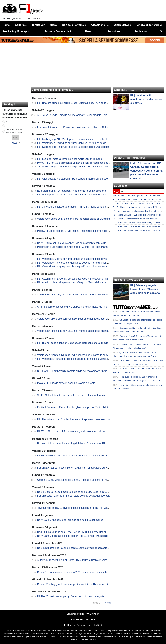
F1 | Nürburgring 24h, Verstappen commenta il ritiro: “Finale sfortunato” (77, 139)
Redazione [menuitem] (114, 31)
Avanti (107, 603)
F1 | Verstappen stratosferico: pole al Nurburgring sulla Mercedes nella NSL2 (81, 359)
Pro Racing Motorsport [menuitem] (16, 31)
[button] (15, 138)
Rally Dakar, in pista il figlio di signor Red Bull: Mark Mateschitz (73, 536)
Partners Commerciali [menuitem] (58, 31)
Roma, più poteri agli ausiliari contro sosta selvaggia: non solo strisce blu (78, 548)
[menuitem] (161, 31)
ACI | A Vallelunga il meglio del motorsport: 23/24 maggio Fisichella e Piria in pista (83, 115)
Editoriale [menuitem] (21, 25)
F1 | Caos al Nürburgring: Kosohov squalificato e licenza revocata (74, 267)
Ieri (123, 191)
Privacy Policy (92, 614)
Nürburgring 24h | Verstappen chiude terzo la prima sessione (72, 191)
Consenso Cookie (75, 614)
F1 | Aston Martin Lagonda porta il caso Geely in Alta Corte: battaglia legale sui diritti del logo (90, 279)
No (7, 126)
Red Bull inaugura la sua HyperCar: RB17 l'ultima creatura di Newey (76, 532)
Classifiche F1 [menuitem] (100, 25)
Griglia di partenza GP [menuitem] (150, 25)
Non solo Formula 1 (126, 280)
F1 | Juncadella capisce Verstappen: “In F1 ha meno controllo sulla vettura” (80, 207)
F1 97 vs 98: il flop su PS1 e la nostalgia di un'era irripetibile (71, 431)
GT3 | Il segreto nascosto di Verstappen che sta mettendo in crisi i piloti (77, 307)
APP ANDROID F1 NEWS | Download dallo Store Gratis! (139, 196)
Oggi (116, 191)
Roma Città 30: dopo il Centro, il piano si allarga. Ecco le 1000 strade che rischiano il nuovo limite (92, 492)
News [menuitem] (53, 25)
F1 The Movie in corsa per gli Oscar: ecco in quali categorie (71, 596)
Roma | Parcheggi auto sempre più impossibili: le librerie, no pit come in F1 (80, 584)
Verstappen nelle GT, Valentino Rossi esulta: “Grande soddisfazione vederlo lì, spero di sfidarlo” (91, 295)
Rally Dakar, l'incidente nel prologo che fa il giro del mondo (70, 520)
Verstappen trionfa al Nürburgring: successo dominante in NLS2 (73, 355)
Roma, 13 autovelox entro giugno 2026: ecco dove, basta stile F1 (74, 572)
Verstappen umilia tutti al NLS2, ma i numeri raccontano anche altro (75, 331)
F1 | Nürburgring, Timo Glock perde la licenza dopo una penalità (73, 147)
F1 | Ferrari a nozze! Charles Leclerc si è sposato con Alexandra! (74, 419)
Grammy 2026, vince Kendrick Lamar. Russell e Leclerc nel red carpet (77, 480)
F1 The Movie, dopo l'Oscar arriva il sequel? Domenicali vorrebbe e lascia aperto (83, 456)
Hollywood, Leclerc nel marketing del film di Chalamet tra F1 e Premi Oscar (80, 444)
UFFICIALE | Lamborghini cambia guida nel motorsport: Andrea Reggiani (78, 371)
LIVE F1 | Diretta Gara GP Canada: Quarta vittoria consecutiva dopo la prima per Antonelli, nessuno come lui (146, 171)
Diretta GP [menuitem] (38, 25)
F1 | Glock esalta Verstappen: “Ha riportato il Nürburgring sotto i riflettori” (78, 179)
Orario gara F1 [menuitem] (123, 25)
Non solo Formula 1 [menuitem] (74, 25)
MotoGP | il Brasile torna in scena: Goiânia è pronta (66, 383)
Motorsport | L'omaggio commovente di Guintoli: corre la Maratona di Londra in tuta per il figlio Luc (93, 247)
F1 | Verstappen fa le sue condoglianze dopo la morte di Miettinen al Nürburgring (83, 263)
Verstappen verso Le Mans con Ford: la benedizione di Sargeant (74, 219)
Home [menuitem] (6, 25)
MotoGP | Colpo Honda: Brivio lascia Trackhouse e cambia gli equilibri (77, 231)
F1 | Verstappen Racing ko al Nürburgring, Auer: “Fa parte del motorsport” (79, 143)
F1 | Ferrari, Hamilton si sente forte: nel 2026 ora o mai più (139, 226)
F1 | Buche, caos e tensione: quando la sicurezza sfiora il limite (73, 343)
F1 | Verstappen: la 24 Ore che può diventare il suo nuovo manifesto (76, 195)
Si (6, 121)
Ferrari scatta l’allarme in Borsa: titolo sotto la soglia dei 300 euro (74, 496)
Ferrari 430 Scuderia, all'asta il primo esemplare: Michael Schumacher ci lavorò (82, 127)
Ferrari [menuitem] (89, 31)
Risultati (15, 143)
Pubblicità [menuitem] (140, 31)
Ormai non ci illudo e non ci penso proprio (15, 131)
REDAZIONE (77, 619)
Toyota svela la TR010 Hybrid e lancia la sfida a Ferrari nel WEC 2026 (77, 508)
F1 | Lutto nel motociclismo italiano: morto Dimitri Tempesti (70, 159)
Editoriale (120, 90)
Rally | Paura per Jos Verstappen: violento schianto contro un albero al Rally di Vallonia (86, 243)
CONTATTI (90, 619)
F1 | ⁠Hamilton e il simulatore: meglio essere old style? (146, 99)
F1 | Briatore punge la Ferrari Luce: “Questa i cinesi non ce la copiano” (77, 103)
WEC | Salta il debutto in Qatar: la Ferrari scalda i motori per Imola (75, 395)
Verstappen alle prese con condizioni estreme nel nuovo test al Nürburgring (80, 319)
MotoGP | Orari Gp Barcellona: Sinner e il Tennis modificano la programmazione (82, 163)
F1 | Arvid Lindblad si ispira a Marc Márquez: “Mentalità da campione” (76, 282)
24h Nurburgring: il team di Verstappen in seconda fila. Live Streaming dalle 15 (82, 167)
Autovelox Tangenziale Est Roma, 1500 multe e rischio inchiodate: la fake (79, 560)
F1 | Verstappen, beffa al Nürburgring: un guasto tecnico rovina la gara (77, 259)
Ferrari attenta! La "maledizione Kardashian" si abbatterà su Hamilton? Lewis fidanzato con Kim (91, 468)
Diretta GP (120, 158)
